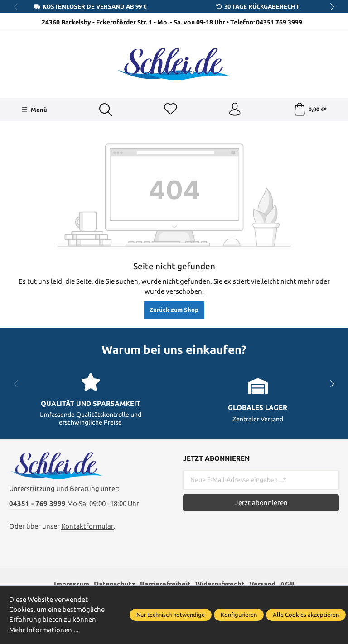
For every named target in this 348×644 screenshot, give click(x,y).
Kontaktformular (87, 528)
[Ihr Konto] (235, 110)
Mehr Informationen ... (44, 630)
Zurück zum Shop (174, 310)
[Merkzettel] (170, 110)
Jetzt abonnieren (261, 503)
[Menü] (34, 110)
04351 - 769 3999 (37, 506)
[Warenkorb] (310, 110)
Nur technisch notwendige (171, 615)
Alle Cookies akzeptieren (306, 615)
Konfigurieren (239, 615)
